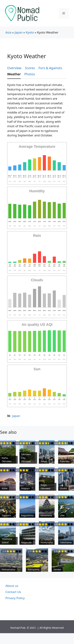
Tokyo (44, 461)
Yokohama (66, 542)
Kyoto (30, 32)
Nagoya (25, 488)
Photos (30, 74)
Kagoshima (27, 515)
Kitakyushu (47, 542)
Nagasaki (26, 542)
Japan (18, 32)
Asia (8, 32)
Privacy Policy (15, 598)
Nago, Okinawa (45, 487)
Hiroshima (46, 515)
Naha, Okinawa (7, 460)
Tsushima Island (7, 541)
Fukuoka (65, 461)
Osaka (63, 488)
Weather (14, 74)
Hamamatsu (9, 569)
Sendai (57, 569)
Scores (30, 68)
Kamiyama (33, 569)
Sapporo (6, 515)
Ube (62, 515)
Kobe (5, 488)
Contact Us (13, 592)
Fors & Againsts (50, 68)
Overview (14, 68)
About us (12, 586)
